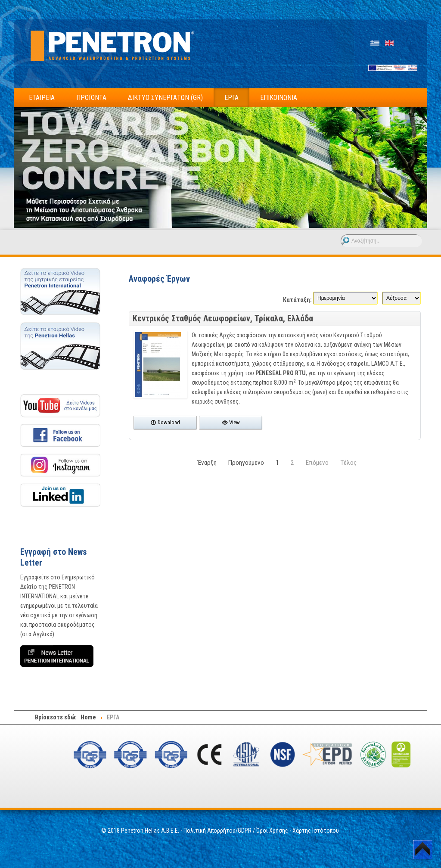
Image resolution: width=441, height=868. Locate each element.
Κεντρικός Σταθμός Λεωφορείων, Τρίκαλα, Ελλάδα (223, 318)
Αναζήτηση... (341, 235)
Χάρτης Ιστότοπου (316, 831)
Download (165, 422)
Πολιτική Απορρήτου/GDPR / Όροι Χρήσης (236, 831)
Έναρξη (207, 463)
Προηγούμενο (246, 463)
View (231, 422)
